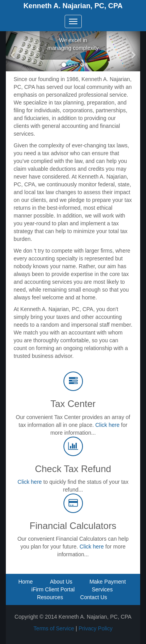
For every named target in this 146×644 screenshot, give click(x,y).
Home (26, 582)
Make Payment (108, 582)
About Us (61, 582)
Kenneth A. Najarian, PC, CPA (73, 6)
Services (102, 589)
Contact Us (94, 597)
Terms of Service (54, 628)
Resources (50, 597)
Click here (107, 425)
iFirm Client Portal (53, 589)
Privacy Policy (96, 628)
